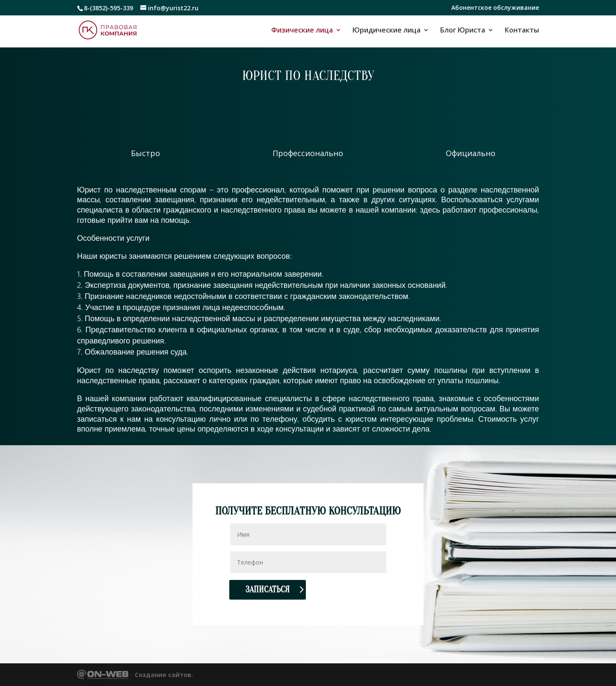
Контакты (522, 31)
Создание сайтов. (164, 675)
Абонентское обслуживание (495, 8)
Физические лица (302, 31)
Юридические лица (386, 31)
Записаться (268, 590)
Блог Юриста (463, 31)
